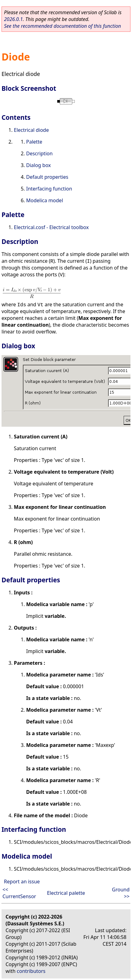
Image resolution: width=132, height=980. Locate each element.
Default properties (47, 177)
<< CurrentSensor (19, 893)
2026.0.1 (13, 19)
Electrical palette (66, 893)
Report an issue (22, 882)
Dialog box (38, 165)
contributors (31, 971)
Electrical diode (31, 130)
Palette (34, 142)
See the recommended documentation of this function (62, 26)
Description (39, 153)
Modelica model (45, 200)
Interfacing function (49, 189)
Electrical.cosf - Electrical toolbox (51, 227)
